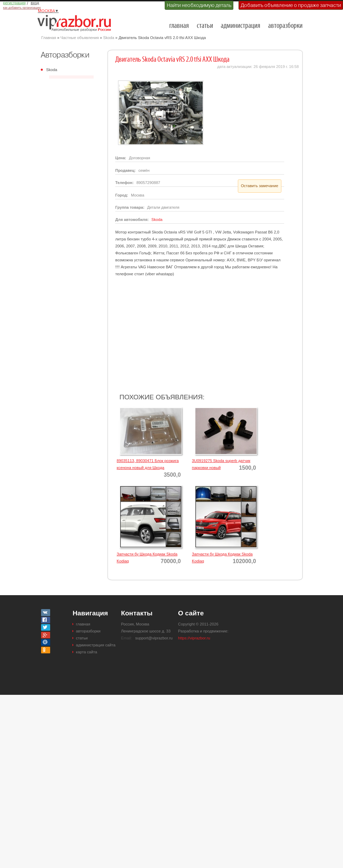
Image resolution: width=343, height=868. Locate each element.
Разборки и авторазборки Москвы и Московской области (76, 23)
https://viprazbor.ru (194, 638)
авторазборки (285, 26)
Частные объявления (80, 38)
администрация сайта (96, 645)
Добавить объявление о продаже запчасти (291, 5)
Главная (49, 38)
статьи (205, 26)
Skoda (109, 38)
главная (179, 26)
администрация (240, 26)
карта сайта (87, 652)
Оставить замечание (260, 186)
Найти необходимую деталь (199, 5)
